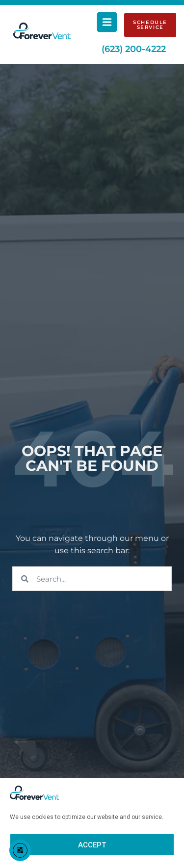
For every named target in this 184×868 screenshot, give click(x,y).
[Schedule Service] (150, 25)
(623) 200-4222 (134, 49)
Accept (92, 845)
